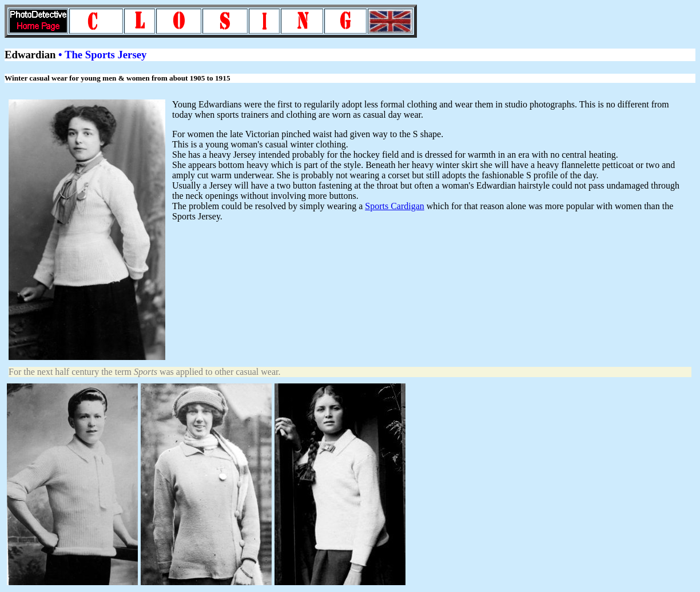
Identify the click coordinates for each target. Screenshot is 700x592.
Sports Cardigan (395, 206)
